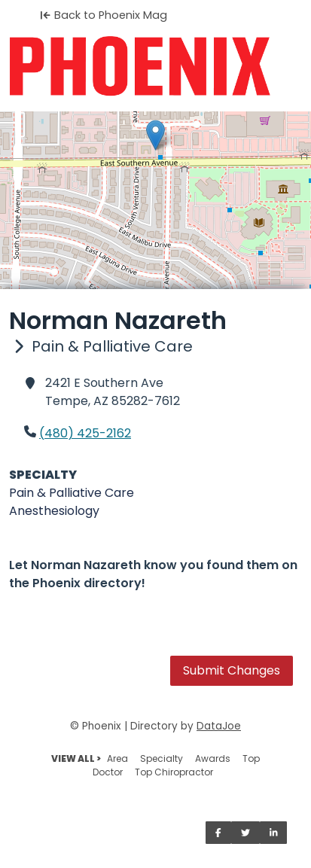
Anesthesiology (54, 511)
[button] (155, 135)
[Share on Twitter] (245, 833)
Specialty (162, 758)
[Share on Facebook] (218, 833)
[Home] (155, 66)
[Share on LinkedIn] (274, 833)
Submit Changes (232, 670)
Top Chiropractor (174, 772)
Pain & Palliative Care (72, 493)
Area (117, 758)
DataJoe (219, 726)
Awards (213, 758)
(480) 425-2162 (85, 433)
